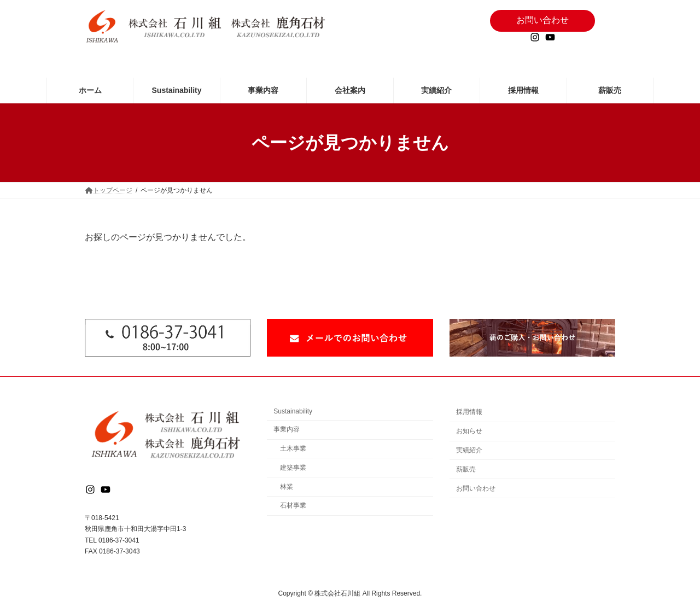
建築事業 (293, 467)
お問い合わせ (476, 488)
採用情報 (469, 412)
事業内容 (287, 429)
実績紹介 (469, 450)
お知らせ (469, 431)
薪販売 (466, 469)
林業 (287, 486)
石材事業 (293, 505)
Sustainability (293, 411)
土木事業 (293, 448)
